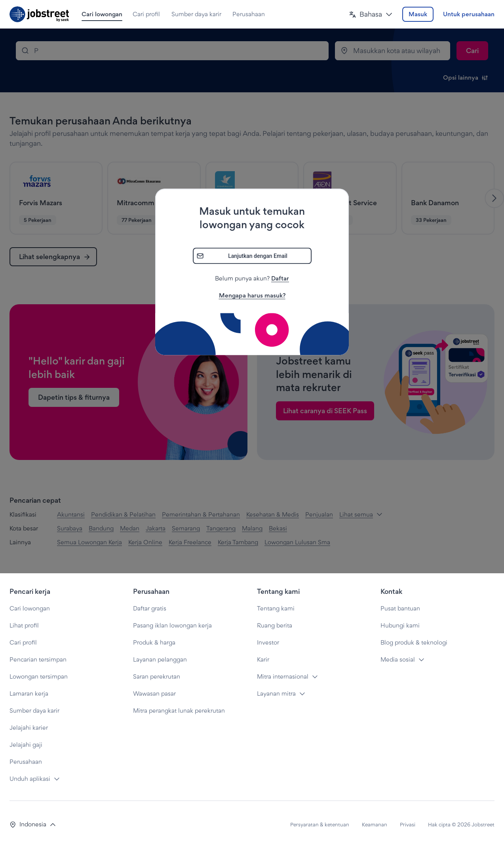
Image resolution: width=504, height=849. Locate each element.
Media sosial (398, 659)
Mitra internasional (283, 676)
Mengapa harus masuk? (252, 296)
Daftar (280, 279)
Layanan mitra (276, 694)
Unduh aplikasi (30, 779)
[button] (371, 14)
